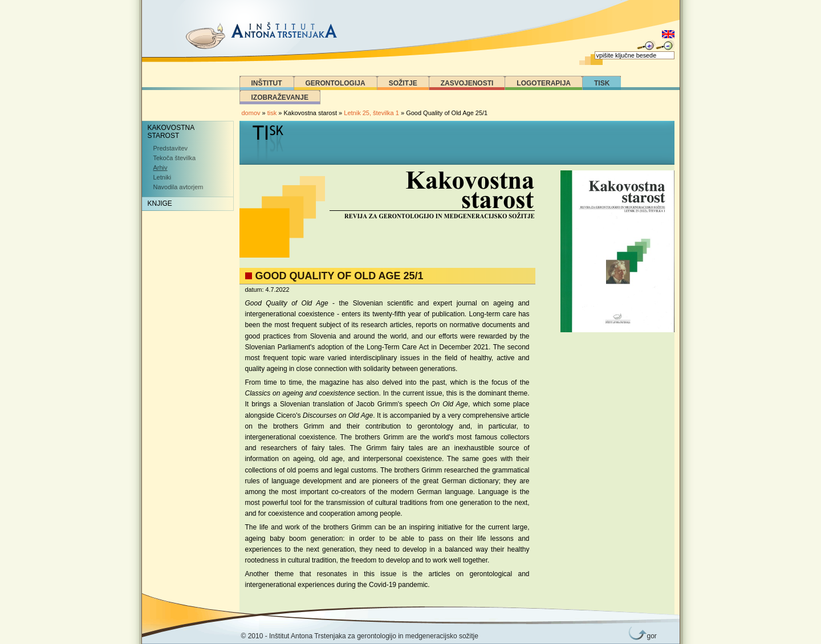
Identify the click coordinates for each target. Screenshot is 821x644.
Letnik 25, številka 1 (372, 113)
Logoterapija (544, 83)
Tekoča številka (175, 158)
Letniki (162, 177)
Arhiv (160, 168)
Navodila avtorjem (178, 187)
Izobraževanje (280, 97)
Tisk (602, 83)
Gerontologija (336, 83)
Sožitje (403, 83)
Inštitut (267, 83)
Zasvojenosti (467, 83)
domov (251, 113)
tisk (272, 113)
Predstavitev (171, 148)
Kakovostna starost (171, 132)
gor (650, 636)
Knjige (160, 203)
